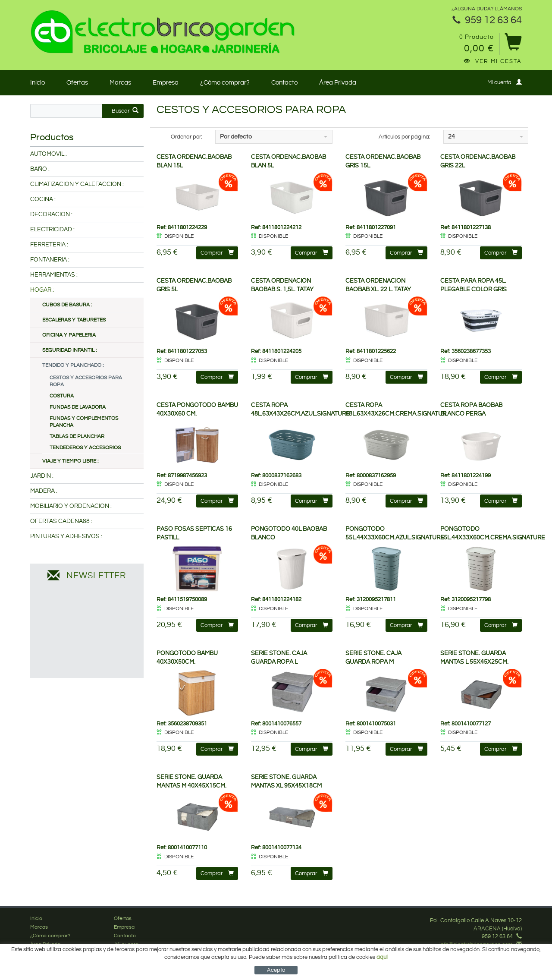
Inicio (38, 83)
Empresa (166, 83)
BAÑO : (40, 169)
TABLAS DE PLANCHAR (77, 436)
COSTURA (62, 396)
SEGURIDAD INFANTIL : (69, 350)
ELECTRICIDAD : (52, 230)
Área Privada (338, 83)
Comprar (217, 253)
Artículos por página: (405, 137)
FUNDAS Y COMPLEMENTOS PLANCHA (84, 422)
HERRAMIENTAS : (54, 275)
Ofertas (77, 83)
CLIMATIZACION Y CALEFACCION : (77, 184)
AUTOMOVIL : (49, 154)
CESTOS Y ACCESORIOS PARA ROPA (86, 381)
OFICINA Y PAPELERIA (69, 335)
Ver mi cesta (493, 61)
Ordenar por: (187, 137)
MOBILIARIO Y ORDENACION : (71, 506)
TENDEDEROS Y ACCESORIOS (85, 448)
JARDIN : (42, 476)
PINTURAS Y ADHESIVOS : (66, 536)
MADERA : (44, 491)
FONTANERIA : (50, 260)
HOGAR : (42, 290)
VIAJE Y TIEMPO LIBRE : (70, 461)
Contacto (284, 83)
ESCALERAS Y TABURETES (74, 320)
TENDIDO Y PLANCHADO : (73, 365)
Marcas (120, 83)
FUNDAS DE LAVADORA (78, 407)
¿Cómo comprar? (225, 83)
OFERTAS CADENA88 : (61, 521)
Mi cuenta (505, 82)
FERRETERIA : (49, 245)
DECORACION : (51, 214)
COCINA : (43, 199)
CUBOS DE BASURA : (67, 305)
